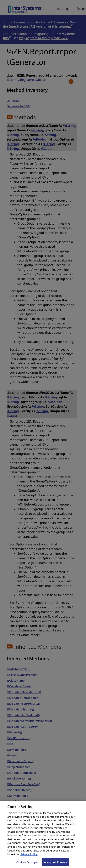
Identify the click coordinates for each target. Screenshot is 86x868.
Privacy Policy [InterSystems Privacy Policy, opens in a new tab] (29, 856)
